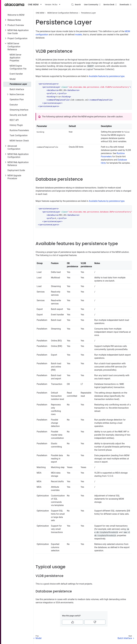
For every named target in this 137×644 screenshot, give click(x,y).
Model (13, 79)
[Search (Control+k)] (76, 5)
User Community (93, 5)
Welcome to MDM (16, 15)
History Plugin (16, 125)
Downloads (126, 5)
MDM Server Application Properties (15, 58)
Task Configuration (19, 135)
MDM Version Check (19, 141)
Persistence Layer (18, 84)
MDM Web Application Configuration (18, 156)
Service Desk (110, 5)
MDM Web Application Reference (18, 164)
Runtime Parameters (19, 130)
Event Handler (16, 74)
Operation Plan (17, 99)
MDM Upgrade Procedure (14, 177)
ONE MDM (40, 13)
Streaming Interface (19, 110)
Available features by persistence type (107, 76)
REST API (14, 120)
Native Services (17, 94)
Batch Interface (17, 89)
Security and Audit (18, 115)
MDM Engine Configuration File (18, 67)
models (79, 35)
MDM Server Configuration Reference (14, 46)
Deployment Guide (16, 170)
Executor (14, 105)
